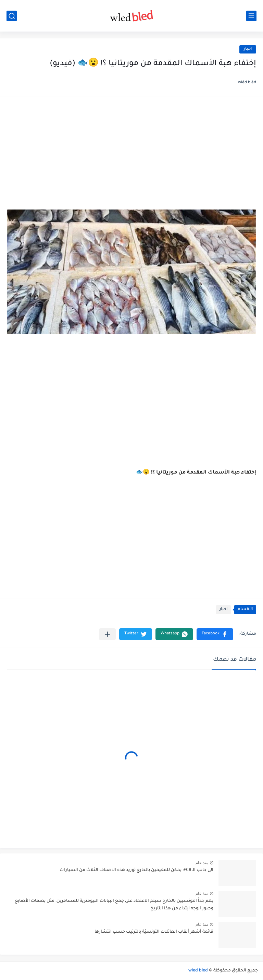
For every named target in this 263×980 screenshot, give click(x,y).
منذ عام (202, 863)
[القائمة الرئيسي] (251, 16)
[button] (215, 634)
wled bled (198, 971)
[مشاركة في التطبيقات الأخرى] (107, 634)
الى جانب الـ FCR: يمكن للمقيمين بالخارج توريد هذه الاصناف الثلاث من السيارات (136, 870)
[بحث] (12, 16)
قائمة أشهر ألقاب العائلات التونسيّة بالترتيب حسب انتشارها (154, 932)
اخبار (248, 49)
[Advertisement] (131, 156)
